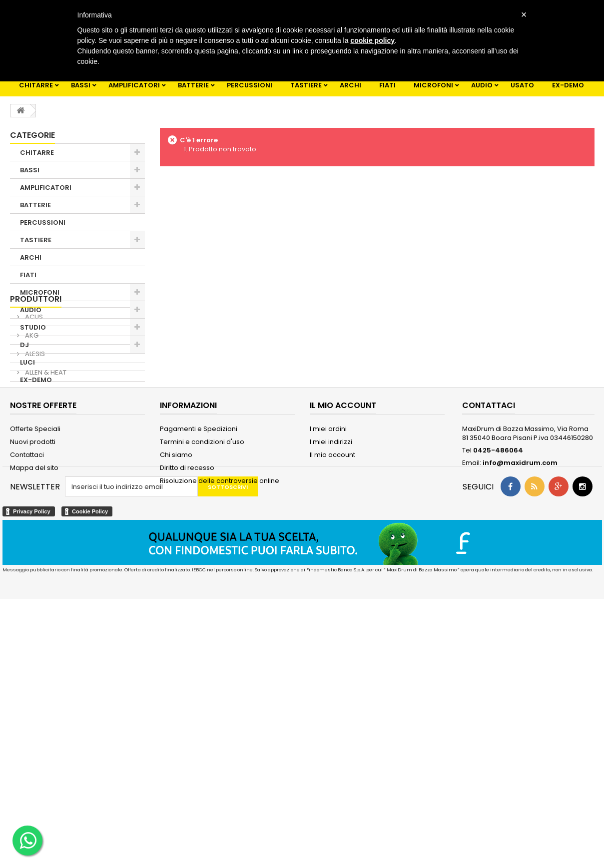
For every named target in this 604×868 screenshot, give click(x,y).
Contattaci (27, 634)
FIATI (387, 85)
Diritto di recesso (187, 647)
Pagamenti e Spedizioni (199, 608)
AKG (31, 460)
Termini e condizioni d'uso (202, 621)
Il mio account (332, 634)
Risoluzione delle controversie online (220, 659)
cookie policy (372, 40)
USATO (522, 85)
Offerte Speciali (35, 608)
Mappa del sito (34, 647)
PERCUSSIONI (250, 85)
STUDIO (33, 327)
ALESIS (34, 478)
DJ (24, 345)
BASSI (81, 85)
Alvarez (36, 515)
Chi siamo (176, 634)
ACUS (33, 441)
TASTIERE (306, 85)
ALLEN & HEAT (45, 497)
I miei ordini (328, 608)
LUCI (27, 362)
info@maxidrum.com (520, 642)
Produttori (36, 423)
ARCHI (350, 85)
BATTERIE (193, 85)
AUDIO (482, 85)
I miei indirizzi (331, 621)
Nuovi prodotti (33, 621)
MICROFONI (433, 85)
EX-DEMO (568, 85)
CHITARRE (36, 85)
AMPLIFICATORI (134, 85)
